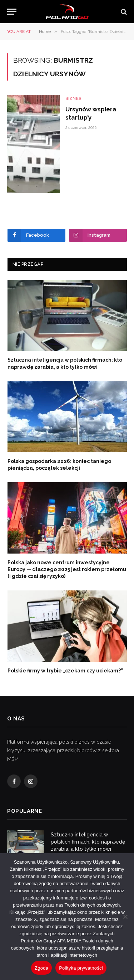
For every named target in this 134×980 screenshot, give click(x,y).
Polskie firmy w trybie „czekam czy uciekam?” (65, 671)
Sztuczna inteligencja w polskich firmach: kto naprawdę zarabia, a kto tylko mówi (88, 842)
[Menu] (12, 12)
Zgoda (41, 968)
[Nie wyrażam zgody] (125, 917)
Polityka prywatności (81, 968)
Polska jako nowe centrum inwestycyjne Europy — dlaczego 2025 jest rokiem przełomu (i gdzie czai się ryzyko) (67, 569)
